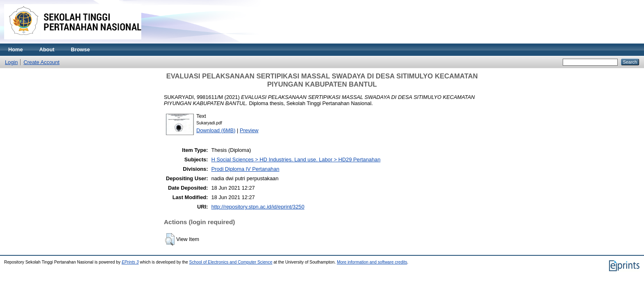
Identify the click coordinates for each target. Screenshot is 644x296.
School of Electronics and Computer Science (231, 262)
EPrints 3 (130, 262)
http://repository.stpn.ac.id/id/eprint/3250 (258, 207)
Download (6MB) (216, 130)
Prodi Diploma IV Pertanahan (245, 169)
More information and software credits (372, 262)
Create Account (41, 62)
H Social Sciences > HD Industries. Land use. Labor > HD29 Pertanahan (296, 159)
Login (11, 62)
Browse (80, 49)
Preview (249, 130)
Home (16, 49)
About (47, 49)
